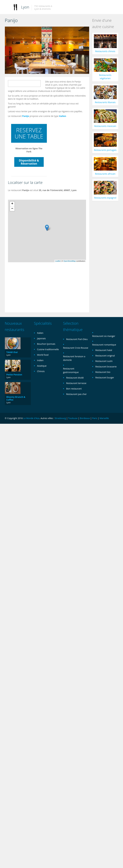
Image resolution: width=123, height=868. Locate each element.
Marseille (104, 418)
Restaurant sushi (104, 361)
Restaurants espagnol (105, 198)
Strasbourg (60, 418)
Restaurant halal (104, 350)
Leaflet (58, 261)
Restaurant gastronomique (71, 370)
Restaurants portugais (105, 150)
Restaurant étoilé (75, 378)
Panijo (26, 116)
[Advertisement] (63, 285)
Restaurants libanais (105, 102)
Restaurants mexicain (105, 126)
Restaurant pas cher (77, 394)
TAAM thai (12, 352)
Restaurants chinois (105, 51)
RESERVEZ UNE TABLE (29, 133)
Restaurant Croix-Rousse (76, 348)
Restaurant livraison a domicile (74, 358)
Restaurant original (105, 356)
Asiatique (42, 366)
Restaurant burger (105, 378)
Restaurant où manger (104, 336)
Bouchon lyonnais (46, 344)
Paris (95, 418)
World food (43, 355)
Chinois (41, 371)
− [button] (12, 209)
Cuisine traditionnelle (48, 349)
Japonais (41, 338)
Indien (40, 360)
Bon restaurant (74, 389)
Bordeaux (85, 418)
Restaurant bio (103, 372)
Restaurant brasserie (106, 367)
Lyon (25, 7)
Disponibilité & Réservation (29, 162)
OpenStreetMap (70, 261)
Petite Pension (14, 375)
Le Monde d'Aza (31, 418)
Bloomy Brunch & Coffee (16, 398)
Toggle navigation (8, 7)
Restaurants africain (105, 174)
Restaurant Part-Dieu (77, 339)
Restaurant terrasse (76, 383)
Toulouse (73, 418)
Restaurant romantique (104, 345)
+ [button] (12, 204)
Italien (63, 116)
